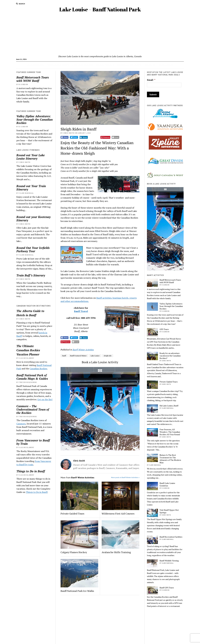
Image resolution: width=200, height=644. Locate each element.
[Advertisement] (100, 34)
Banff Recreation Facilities (171, 537)
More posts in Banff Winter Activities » (125, 477)
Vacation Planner (104, 65)
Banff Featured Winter (78, 356)
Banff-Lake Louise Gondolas (167, 484)
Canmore (21, 424)
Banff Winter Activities (83, 350)
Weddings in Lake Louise (128, 65)
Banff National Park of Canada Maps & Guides (32, 377)
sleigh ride (108, 356)
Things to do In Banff (57, 65)
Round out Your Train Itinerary (31, 188)
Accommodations (36, 65)
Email (151, 80)
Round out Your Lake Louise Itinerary (31, 157)
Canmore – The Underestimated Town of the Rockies (33, 409)
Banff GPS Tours (167, 588)
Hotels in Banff (166, 65)
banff (64, 356)
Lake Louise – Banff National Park (100, 9)
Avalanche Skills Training (116, 552)
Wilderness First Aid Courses (118, 514)
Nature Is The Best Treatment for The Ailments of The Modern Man (170, 459)
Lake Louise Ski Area (82, 65)
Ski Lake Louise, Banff (169, 406)
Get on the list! (45, 399)
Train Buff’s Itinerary (31, 275)
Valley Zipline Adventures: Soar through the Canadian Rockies (35, 120)
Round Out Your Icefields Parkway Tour (33, 249)
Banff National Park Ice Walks (77, 591)
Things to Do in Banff (31, 471)
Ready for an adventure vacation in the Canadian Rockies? (170, 356)
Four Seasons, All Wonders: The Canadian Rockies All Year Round (170, 432)
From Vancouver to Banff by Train (33, 442)
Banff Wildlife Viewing (169, 561)
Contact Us (150, 65)
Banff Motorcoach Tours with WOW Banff (33, 79)
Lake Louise (95, 356)
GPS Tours (164, 329)
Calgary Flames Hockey (74, 552)
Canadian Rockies (28, 350)
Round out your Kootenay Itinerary (33, 219)
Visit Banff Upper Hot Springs (169, 511)
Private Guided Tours (72, 514)
